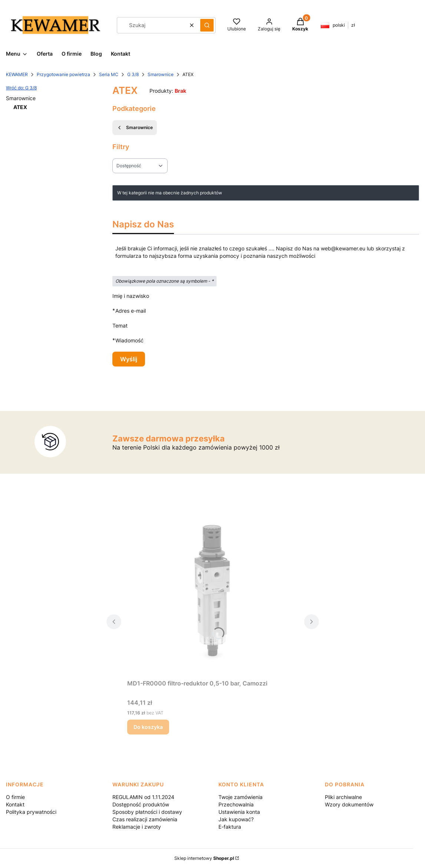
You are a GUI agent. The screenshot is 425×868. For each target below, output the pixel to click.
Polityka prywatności (31, 812)
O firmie (15, 797)
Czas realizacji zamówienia (145, 819)
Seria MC (109, 74)
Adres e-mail (131, 311)
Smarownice (161, 74)
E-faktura (230, 827)
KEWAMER (17, 74)
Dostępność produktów (141, 804)
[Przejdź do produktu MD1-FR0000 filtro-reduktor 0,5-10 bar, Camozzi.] (213, 593)
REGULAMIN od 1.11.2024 (143, 797)
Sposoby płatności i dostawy (147, 812)
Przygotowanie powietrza (63, 74)
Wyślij (129, 359)
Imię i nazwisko (131, 296)
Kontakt (15, 804)
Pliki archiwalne (343, 797)
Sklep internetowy (204, 858)
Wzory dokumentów (349, 804)
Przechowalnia (236, 804)
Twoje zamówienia (240, 797)
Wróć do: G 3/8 (21, 88)
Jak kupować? (236, 819)
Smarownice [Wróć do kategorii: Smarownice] (135, 128)
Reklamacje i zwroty (137, 827)
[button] (207, 25)
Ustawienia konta (239, 812)
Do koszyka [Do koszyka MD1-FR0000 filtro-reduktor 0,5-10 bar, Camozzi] (148, 727)
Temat (120, 325)
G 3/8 (133, 74)
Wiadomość (129, 340)
